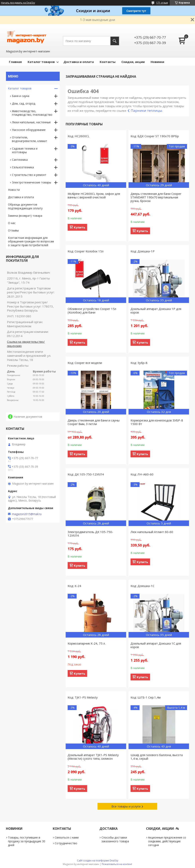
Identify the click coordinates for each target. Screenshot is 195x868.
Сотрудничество (66, 843)
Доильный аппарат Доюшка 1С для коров (156, 645)
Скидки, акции (133, 62)
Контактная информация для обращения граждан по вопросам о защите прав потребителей (31, 241)
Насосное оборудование (29, 130)
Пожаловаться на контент (117, 864)
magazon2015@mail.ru (27, 514)
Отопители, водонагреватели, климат (30, 139)
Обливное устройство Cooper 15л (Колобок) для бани (92, 311)
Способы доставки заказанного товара (115, 839)
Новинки (157, 62)
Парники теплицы (146, 110)
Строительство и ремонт (29, 175)
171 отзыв (162, 3)
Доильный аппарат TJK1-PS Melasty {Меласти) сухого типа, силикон (93, 757)
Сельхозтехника (23, 167)
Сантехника (20, 160)
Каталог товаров (41, 62)
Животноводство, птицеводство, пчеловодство (32, 113)
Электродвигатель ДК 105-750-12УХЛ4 (90, 534)
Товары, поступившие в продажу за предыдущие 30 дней (27, 841)
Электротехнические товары (32, 182)
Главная (15, 62)
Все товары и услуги (126, 806)
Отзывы (13, 230)
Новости (14, 190)
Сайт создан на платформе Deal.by (98, 861)
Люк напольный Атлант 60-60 (152, 532)
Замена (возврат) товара (25, 216)
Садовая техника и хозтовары (25, 150)
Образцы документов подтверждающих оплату (25, 206)
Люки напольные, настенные (31, 122)
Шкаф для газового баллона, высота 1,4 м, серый (157, 757)
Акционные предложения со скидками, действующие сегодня (167, 841)
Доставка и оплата (79, 62)
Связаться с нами (67, 837)
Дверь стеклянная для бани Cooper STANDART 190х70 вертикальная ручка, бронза (156, 197)
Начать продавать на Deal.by (18, 3)
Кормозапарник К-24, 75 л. (87, 643)
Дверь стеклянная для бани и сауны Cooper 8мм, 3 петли (94, 422)
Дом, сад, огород (24, 103)
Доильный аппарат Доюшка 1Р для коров (156, 311)
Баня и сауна (21, 96)
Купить (79, 227)
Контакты (108, 62)
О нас (12, 223)
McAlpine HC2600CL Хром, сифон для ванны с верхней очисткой (94, 195)
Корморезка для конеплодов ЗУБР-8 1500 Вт (157, 422)
